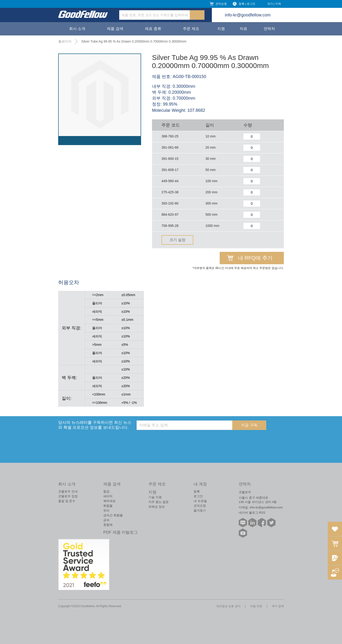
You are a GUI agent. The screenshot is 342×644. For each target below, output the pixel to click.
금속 (106, 520)
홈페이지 (65, 41)
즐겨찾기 (200, 510)
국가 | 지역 (274, 4)
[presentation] (173, 439)
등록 (197, 491)
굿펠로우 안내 (68, 491)
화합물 (108, 506)
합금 (106, 491)
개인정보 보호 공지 (228, 606)
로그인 (198, 496)
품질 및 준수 (67, 501)
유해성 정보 (157, 507)
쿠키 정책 (278, 606)
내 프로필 (200, 501)
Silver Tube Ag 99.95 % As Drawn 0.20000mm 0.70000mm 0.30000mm (134, 41)
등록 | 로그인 (247, 4)
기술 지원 (155, 497)
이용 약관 (256, 606)
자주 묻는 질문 (159, 502)
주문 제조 (191, 29)
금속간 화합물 (113, 515)
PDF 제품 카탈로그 (121, 532)
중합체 (108, 525)
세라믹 (108, 496)
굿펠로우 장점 (68, 496)
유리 (106, 510)
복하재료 (109, 501)
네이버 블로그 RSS (252, 513)
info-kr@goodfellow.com (248, 15)
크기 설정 (177, 240)
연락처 (269, 29)
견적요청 (221, 4)
